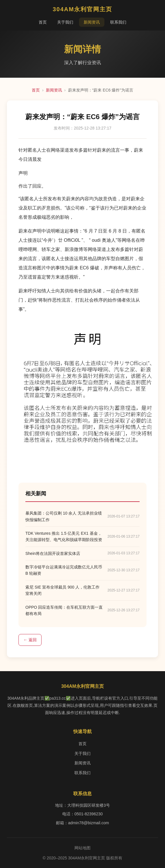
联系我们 (118, 22)
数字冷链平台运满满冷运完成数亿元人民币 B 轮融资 (64, 570)
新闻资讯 (92, 22)
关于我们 (65, 22)
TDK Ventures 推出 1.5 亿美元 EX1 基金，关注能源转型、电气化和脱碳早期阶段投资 (64, 536)
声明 (23, 173)
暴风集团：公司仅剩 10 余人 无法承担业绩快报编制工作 (64, 516)
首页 (43, 22)
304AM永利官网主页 (82, 9)
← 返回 (30, 640)
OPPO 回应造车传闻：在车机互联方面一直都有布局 (64, 610)
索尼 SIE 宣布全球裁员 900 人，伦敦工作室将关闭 (62, 590)
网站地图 (82, 848)
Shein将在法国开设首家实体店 (53, 553)
